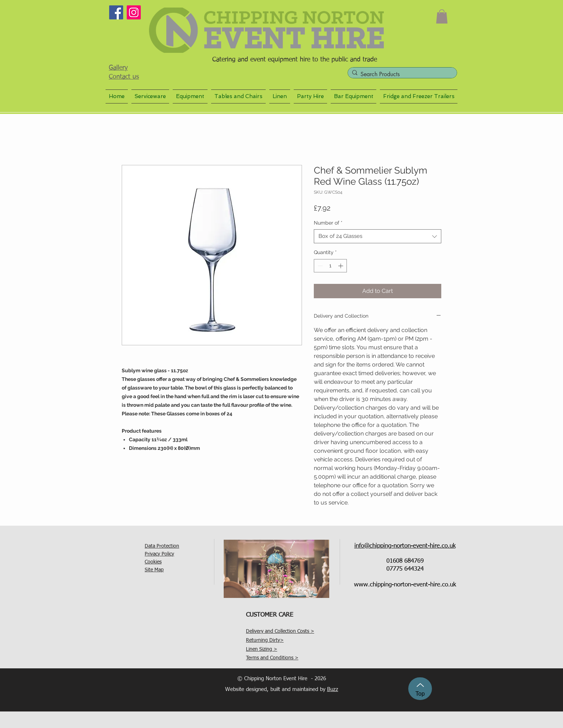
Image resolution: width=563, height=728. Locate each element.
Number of (328, 223)
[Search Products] (401, 74)
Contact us (124, 77)
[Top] (420, 689)
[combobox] (378, 236)
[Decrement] (319, 266)
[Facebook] (116, 12)
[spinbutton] (330, 266)
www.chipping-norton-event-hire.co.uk (405, 585)
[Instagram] (134, 12)
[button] (442, 16)
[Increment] (341, 266)
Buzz (333, 689)
